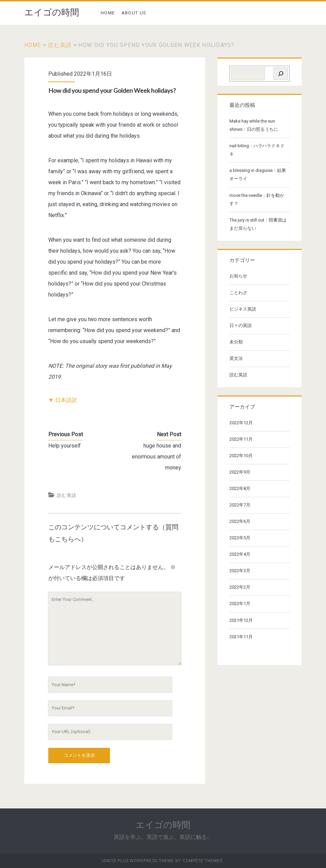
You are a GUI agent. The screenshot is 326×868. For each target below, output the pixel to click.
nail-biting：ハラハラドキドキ (257, 150)
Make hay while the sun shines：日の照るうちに (254, 125)
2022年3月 (240, 571)
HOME (108, 13)
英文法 (236, 358)
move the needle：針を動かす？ (257, 199)
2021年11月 (241, 637)
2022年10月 (241, 456)
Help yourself (65, 446)
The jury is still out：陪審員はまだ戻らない (258, 224)
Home (33, 45)
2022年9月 (240, 472)
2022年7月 (240, 505)
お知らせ (238, 276)
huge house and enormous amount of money (156, 457)
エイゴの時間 (52, 12)
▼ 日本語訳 (63, 400)
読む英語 (60, 45)
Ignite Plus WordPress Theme (138, 861)
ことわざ (238, 293)
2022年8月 (240, 488)
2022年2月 (240, 587)
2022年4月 (240, 554)
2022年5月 (240, 538)
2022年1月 (240, 603)
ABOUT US (134, 13)
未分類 (236, 342)
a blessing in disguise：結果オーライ (258, 174)
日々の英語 (241, 325)
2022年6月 (240, 521)
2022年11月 (241, 439)
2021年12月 (241, 620)
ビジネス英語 (243, 309)
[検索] (281, 74)
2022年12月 (241, 423)
